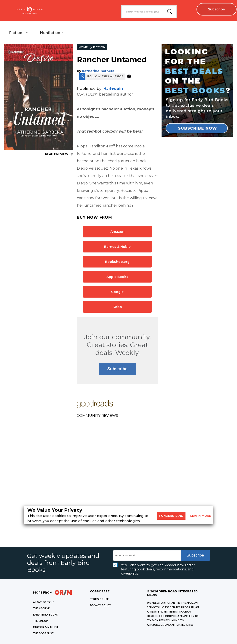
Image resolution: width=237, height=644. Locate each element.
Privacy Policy (100, 605)
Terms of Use (99, 599)
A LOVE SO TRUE (44, 602)
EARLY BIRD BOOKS (45, 615)
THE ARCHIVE (41, 608)
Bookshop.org (117, 262)
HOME (83, 47)
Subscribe (216, 9)
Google (117, 292)
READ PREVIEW (59, 154)
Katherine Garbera (98, 71)
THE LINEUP (41, 621)
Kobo (117, 307)
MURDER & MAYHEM (45, 627)
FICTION (99, 47)
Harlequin (113, 89)
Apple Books (117, 277)
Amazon (117, 232)
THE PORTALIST (43, 633)
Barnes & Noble (117, 247)
